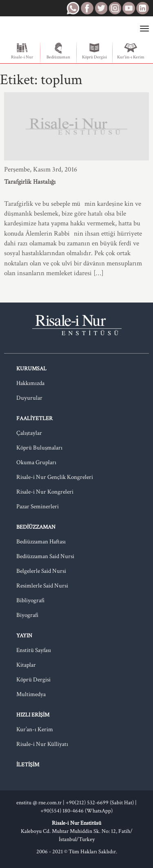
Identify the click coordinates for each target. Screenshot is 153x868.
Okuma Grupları (36, 462)
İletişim (28, 765)
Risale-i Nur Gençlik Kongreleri (55, 477)
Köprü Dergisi (94, 51)
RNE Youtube (129, 8)
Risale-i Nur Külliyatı (42, 744)
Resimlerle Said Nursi (42, 586)
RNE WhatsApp (73, 8)
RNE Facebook (87, 8)
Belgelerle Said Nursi (41, 571)
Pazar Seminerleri (38, 506)
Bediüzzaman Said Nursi (45, 556)
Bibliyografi (30, 600)
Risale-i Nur (22, 51)
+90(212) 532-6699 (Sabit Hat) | (101, 803)
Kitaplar (26, 665)
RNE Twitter (101, 8)
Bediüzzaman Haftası (41, 542)
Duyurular (29, 398)
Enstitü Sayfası (34, 650)
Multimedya (31, 694)
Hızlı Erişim (33, 715)
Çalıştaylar (29, 433)
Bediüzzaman (58, 51)
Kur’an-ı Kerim (35, 729)
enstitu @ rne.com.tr (39, 803)
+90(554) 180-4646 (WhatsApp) (76, 811)
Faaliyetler (34, 418)
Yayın (24, 636)
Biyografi (27, 615)
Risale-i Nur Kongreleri (45, 492)
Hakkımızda (30, 383)
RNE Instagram (115, 8)
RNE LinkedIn (142, 8)
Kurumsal (31, 369)
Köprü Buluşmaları (39, 448)
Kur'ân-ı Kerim (131, 51)
